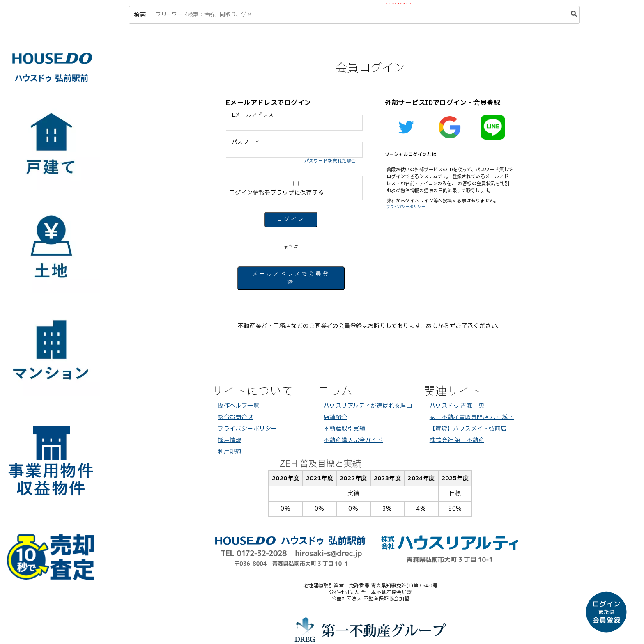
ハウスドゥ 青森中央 (457, 406)
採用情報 (230, 440)
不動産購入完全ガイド (353, 440)
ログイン (291, 220)
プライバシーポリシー (406, 207)
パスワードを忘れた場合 (330, 161)
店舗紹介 (336, 417)
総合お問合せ (236, 417)
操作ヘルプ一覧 (238, 406)
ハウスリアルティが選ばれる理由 (368, 406)
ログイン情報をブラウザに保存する (295, 189)
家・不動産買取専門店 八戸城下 (472, 417)
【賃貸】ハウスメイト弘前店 (468, 429)
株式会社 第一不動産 (457, 440)
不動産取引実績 (344, 429)
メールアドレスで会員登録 (291, 278)
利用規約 (230, 452)
